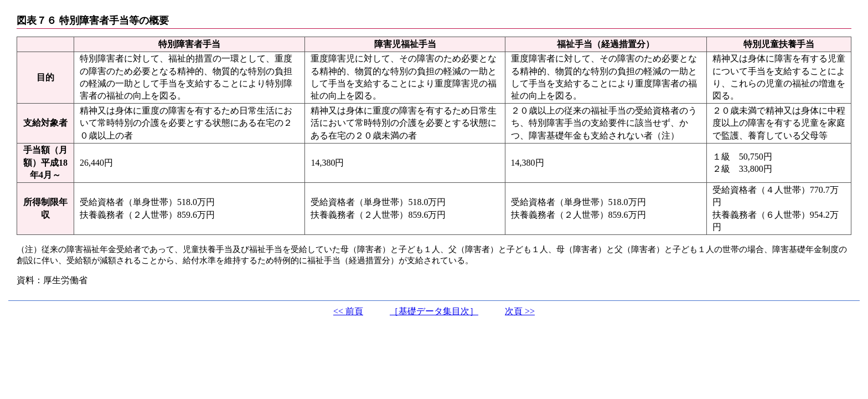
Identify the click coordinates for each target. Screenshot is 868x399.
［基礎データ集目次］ (434, 311)
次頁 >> (520, 311)
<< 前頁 (348, 311)
